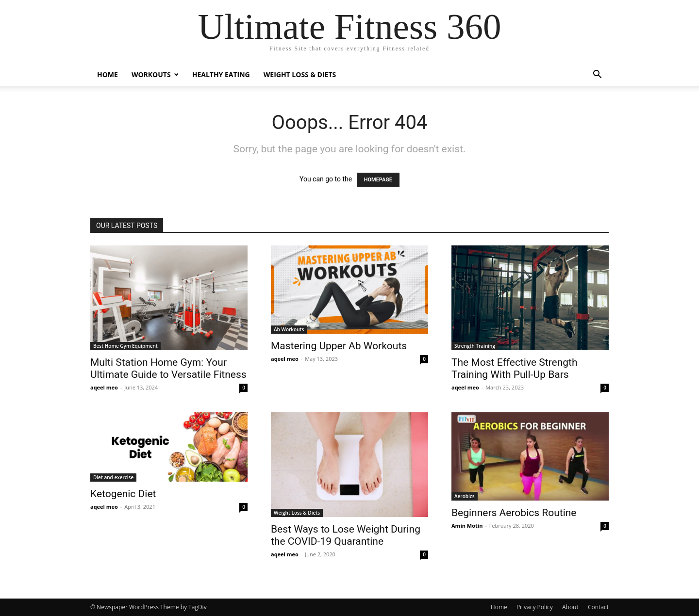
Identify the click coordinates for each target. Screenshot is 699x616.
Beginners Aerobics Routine (514, 513)
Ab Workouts (289, 329)
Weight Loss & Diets (300, 74)
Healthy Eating (221, 74)
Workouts (151, 74)
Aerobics (465, 496)
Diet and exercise (113, 477)
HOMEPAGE (378, 180)
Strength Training (475, 346)
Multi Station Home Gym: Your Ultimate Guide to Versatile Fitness (168, 368)
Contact (598, 607)
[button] (597, 75)
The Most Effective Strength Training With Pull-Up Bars (515, 368)
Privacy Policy (535, 607)
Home (108, 74)
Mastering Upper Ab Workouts (339, 346)
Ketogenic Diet (123, 494)
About (570, 607)
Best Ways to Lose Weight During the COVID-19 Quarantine (346, 535)
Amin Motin (467, 526)
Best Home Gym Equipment (125, 346)
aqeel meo (104, 387)
